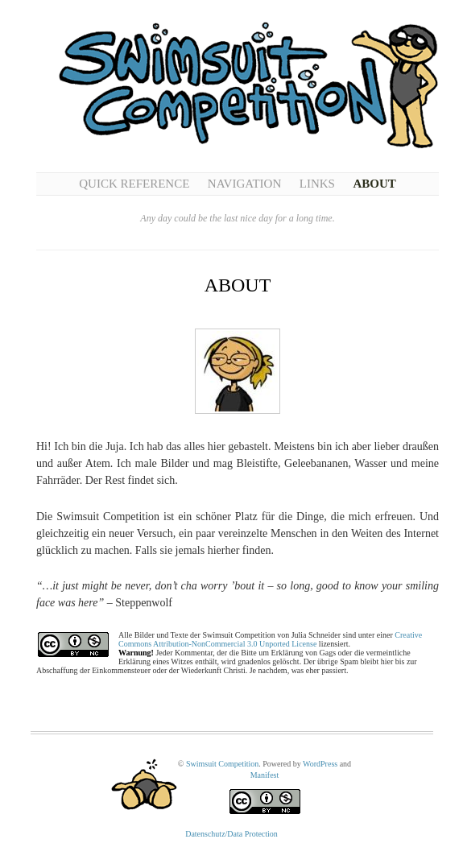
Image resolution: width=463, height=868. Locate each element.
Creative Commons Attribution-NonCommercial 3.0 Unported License (270, 639)
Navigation (244, 184)
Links (317, 184)
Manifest (265, 775)
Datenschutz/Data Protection (231, 834)
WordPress (320, 764)
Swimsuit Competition (222, 764)
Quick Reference (134, 184)
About (374, 184)
